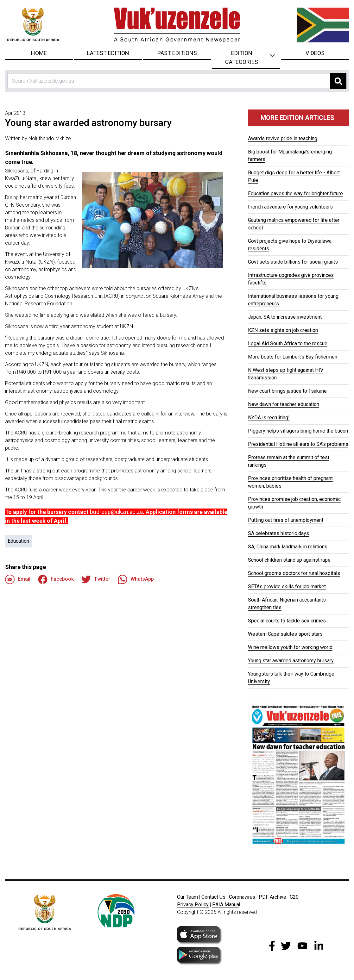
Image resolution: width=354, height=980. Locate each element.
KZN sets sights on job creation (283, 330)
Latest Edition (108, 53)
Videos (315, 53)
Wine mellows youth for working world (290, 647)
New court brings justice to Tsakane (287, 391)
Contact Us (213, 897)
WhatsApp (136, 579)
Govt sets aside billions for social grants (293, 262)
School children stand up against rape (289, 560)
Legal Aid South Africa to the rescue (288, 343)
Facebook (56, 579)
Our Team (187, 897)
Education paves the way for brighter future (295, 194)
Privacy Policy (193, 905)
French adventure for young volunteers (290, 207)
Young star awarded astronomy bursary (291, 661)
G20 (294, 897)
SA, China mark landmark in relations (288, 547)
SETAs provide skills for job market (287, 587)
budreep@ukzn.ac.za (116, 512)
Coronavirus (242, 897)
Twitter (96, 579)
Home (39, 53)
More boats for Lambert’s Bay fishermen (293, 357)
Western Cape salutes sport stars (285, 634)
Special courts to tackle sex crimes (287, 621)
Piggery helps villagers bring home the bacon (298, 431)
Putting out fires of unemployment (286, 520)
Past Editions (177, 53)
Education (18, 541)
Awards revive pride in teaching (283, 138)
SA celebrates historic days (278, 533)
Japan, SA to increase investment (285, 317)
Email (18, 579)
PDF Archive (272, 897)
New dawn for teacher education (284, 404)
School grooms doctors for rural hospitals (294, 573)
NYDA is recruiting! (269, 418)
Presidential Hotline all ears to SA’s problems (298, 444)
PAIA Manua (226, 905)
